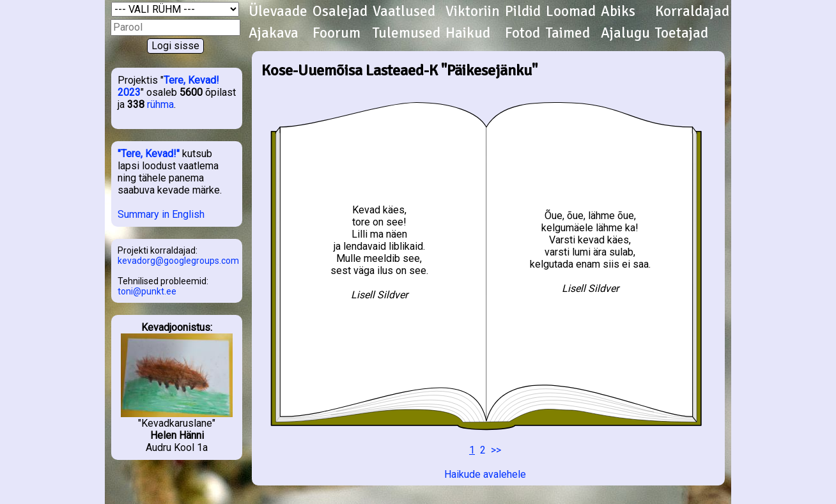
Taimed (568, 33)
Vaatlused (404, 11)
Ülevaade (278, 11)
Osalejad (340, 11)
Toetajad (682, 33)
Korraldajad (692, 11)
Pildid (523, 11)
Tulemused (406, 33)
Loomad (571, 11)
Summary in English (161, 214)
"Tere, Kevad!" (149, 154)
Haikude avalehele (485, 474)
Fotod (522, 33)
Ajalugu (625, 33)
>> (496, 450)
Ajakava (274, 33)
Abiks (618, 11)
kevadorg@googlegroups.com (178, 261)
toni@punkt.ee (147, 291)
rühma (160, 104)
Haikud (468, 33)
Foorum (337, 33)
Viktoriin (473, 11)
